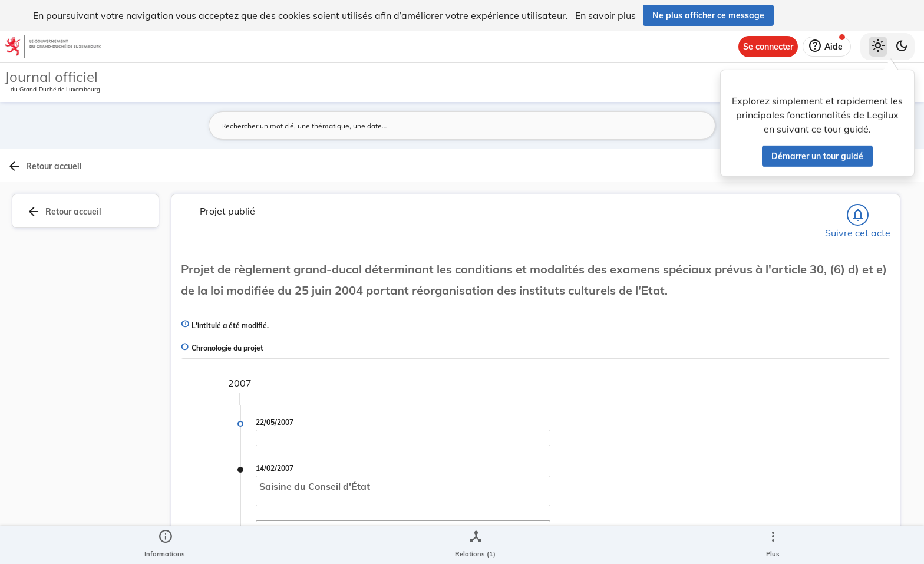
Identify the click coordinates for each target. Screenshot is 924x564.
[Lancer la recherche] (666, 126)
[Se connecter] (768, 47)
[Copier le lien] (774, 378)
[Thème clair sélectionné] (878, 47)
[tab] (886, 192)
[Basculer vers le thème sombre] (902, 47)
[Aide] (827, 47)
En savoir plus (605, 15)
